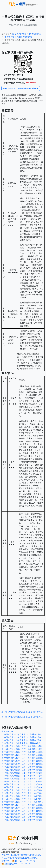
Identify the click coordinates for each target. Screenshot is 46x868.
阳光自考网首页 (19, 34)
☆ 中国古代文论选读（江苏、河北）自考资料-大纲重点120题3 (24, 796)
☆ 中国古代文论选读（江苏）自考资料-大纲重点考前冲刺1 (24, 758)
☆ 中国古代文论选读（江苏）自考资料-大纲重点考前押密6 (24, 764)
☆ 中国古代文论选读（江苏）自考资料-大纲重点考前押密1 (24, 778)
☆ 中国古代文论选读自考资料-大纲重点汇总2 (21, 737)
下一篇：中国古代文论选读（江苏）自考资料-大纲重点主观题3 (23, 717)
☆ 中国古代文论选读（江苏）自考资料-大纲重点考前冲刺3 (24, 752)
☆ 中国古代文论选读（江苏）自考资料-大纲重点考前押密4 (24, 770)
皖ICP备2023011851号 (24, 861)
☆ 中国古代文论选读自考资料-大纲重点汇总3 (21, 734)
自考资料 (5, 861)
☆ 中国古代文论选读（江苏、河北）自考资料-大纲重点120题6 (24, 787)
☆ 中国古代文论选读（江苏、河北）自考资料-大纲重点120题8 (24, 781)
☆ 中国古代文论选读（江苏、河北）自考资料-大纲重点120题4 (24, 793)
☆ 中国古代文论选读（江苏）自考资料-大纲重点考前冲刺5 (24, 746)
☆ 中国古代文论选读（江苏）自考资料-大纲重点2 (23, 808)
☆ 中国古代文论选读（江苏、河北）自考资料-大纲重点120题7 (24, 784)
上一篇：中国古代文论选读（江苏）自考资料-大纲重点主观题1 (23, 712)
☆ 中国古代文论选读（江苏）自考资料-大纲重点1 (23, 811)
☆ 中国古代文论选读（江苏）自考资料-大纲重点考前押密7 (24, 761)
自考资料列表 (18, 37)
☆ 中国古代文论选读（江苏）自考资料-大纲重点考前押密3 (24, 773)
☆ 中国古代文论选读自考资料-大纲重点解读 (21, 743)
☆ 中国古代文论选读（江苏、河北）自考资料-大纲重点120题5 (24, 790)
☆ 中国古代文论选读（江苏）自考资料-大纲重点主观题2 (24, 817)
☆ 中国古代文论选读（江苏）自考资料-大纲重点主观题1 (24, 820)
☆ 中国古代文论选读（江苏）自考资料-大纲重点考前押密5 (24, 767)
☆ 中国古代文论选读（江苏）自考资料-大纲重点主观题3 (24, 814)
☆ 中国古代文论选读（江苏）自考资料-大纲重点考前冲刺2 (24, 755)
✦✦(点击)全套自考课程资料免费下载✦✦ (21, 88)
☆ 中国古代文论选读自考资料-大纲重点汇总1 (21, 740)
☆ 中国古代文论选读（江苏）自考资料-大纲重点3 (23, 805)
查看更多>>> (7, 731)
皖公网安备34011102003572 (16, 864)
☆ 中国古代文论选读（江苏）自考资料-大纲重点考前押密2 (24, 776)
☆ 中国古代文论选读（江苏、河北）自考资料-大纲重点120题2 (24, 799)
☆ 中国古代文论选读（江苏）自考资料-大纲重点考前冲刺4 (24, 749)
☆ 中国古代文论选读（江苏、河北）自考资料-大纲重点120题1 (24, 802)
